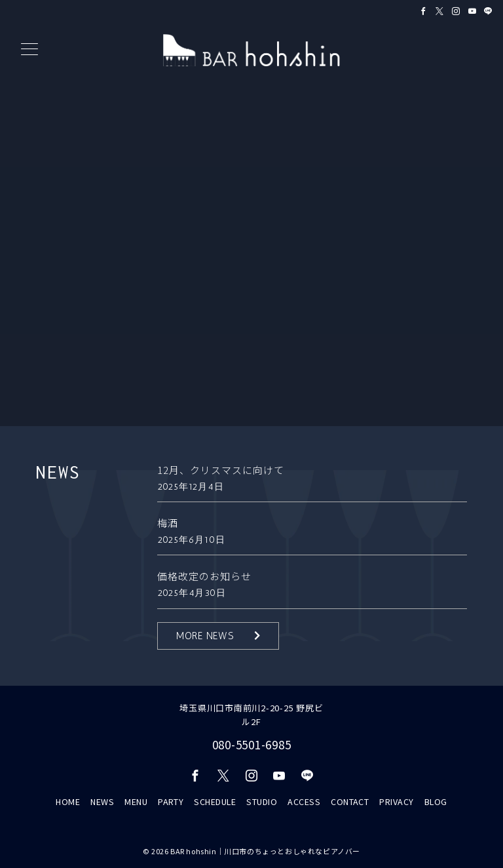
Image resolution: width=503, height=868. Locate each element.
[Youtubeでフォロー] (473, 11)
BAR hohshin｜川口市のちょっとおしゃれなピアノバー (265, 851)
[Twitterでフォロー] (440, 11)
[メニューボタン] (29, 50)
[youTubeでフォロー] (279, 776)
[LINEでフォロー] (488, 11)
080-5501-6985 (252, 744)
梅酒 (168, 523)
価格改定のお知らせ (204, 576)
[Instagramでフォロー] (456, 11)
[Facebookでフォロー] (423, 11)
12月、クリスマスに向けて (221, 470)
